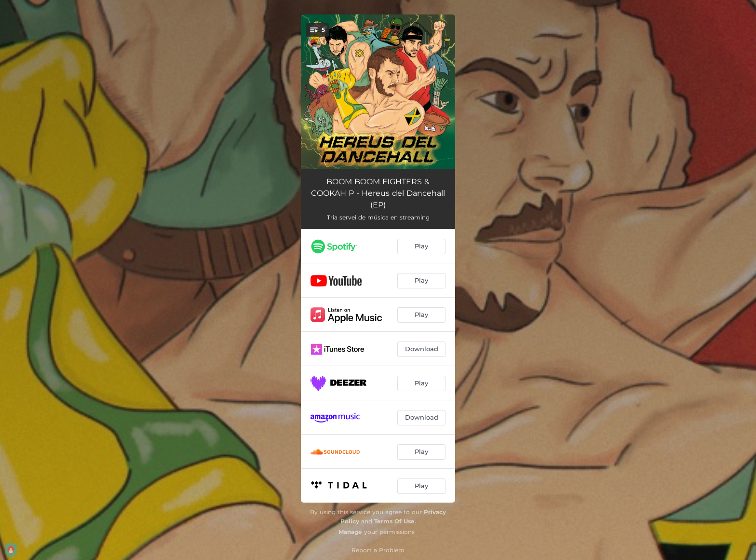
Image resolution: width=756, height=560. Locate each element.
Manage (350, 532)
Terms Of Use (394, 521)
